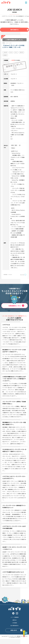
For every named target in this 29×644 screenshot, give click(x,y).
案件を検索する (14, 30)
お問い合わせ (14, 630)
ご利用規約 (14, 623)
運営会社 (15, 620)
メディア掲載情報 (15, 617)
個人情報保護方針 (15, 626)
